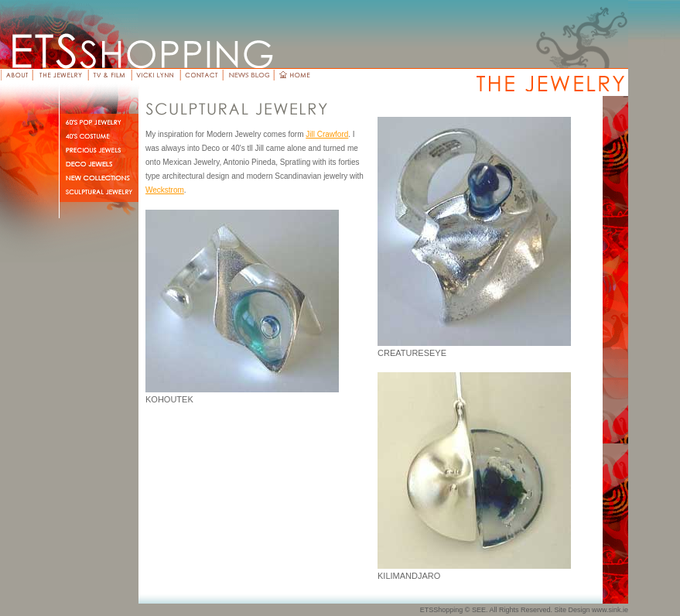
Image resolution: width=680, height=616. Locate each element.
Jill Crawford (327, 134)
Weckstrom (165, 190)
